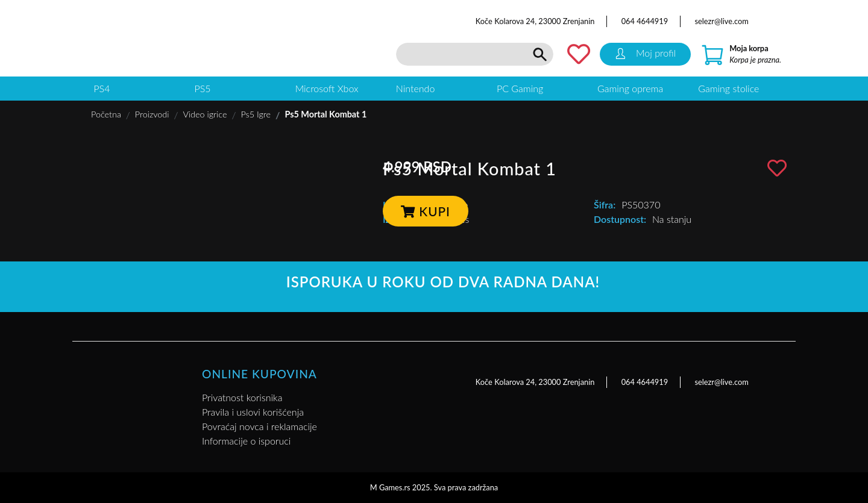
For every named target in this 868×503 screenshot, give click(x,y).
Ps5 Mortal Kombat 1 (325, 114)
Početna (106, 114)
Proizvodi (152, 114)
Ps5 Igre (256, 114)
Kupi (426, 211)
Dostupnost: (620, 219)
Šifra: (605, 205)
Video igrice (205, 114)
